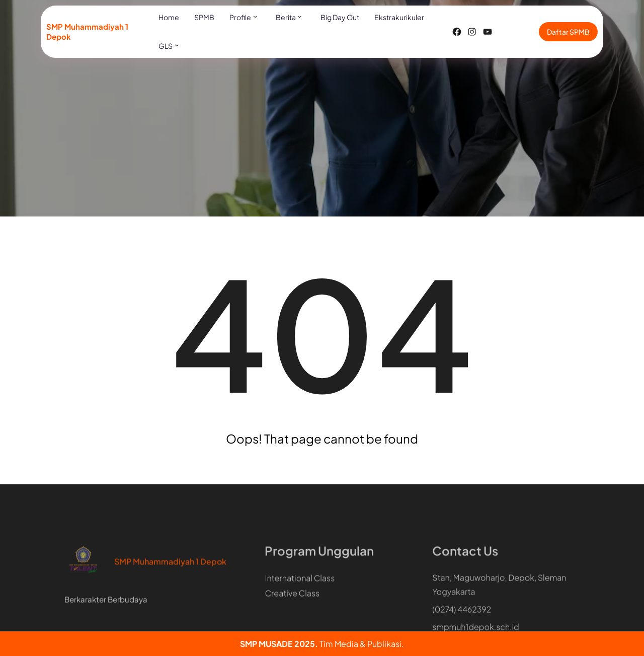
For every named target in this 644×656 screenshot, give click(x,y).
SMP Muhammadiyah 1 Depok (170, 581)
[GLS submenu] (177, 45)
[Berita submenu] (299, 16)
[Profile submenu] (255, 16)
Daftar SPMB (568, 32)
